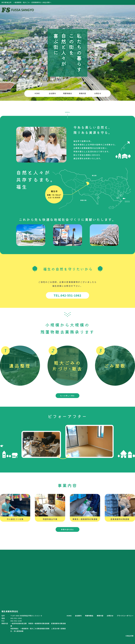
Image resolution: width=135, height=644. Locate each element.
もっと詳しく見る (67, 396)
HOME (37, 93)
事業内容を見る (67, 529)
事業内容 (83, 93)
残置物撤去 (67, 93)
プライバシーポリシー (125, 616)
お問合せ (98, 93)
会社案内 (52, 93)
